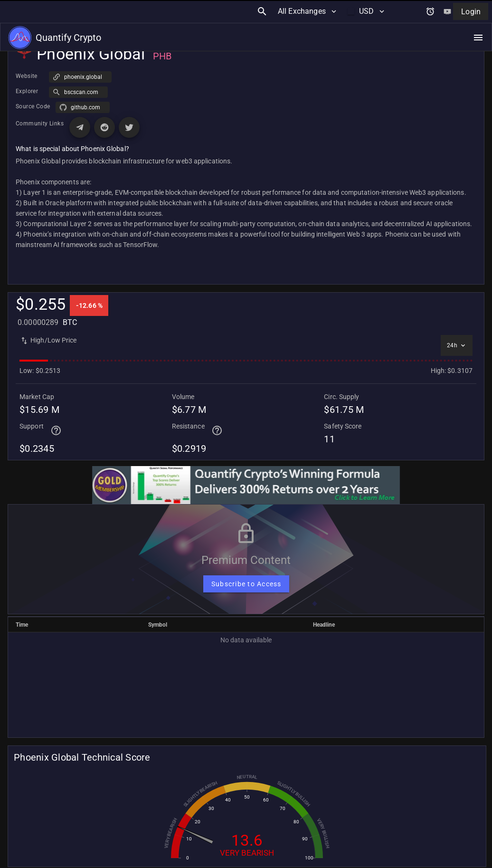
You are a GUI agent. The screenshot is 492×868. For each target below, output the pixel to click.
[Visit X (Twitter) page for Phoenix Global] (129, 127)
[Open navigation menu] (478, 15)
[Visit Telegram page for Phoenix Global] (80, 127)
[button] (80, 77)
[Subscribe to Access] (246, 584)
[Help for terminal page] (56, 430)
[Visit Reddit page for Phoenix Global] (104, 127)
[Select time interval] (457, 345)
